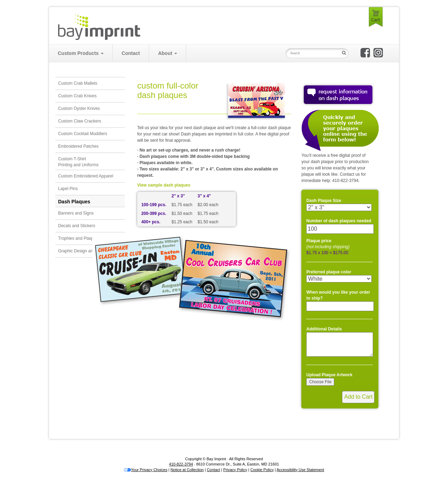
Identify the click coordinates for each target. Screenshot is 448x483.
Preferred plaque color (329, 272)
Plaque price (328, 244)
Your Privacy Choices (146, 470)
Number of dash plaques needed (339, 221)
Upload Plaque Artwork (329, 375)
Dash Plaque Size (324, 201)
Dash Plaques (74, 202)
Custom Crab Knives (77, 96)
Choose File (320, 382)
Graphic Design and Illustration (87, 251)
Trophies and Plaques (78, 238)
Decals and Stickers (77, 226)
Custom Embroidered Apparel (86, 176)
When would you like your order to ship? (338, 295)
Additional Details (324, 329)
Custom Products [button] (81, 53)
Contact (131, 53)
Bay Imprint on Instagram (378, 53)
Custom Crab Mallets (78, 83)
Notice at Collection (187, 470)
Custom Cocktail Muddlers (83, 134)
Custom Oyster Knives (79, 108)
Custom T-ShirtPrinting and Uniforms (78, 162)
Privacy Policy (235, 470)
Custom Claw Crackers (80, 121)
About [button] (168, 53)
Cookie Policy (262, 470)
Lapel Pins (68, 189)
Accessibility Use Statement (300, 470)
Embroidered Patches (78, 146)
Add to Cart (358, 397)
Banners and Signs (76, 213)
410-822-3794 (181, 464)
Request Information (338, 95)
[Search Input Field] (312, 53)
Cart (376, 17)
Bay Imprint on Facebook (365, 53)
